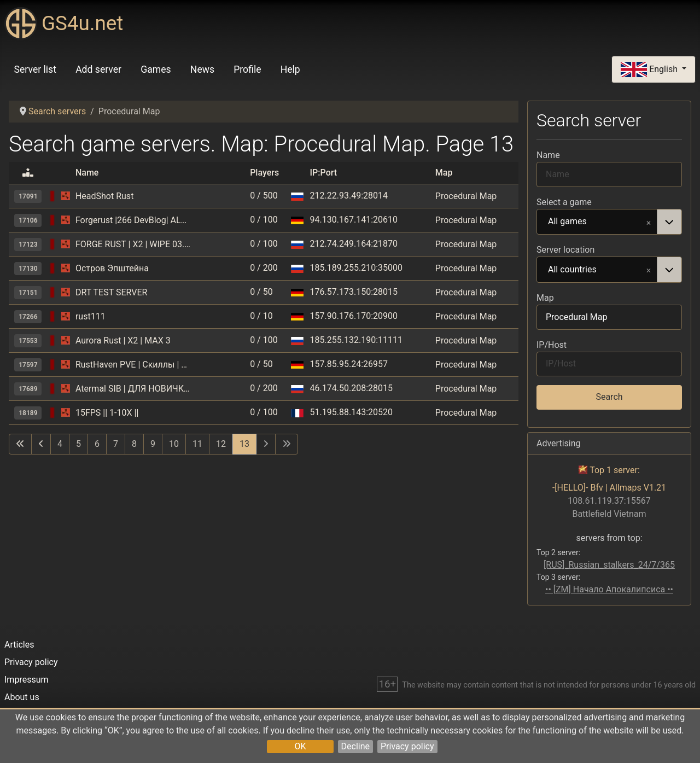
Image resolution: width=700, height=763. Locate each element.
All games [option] (597, 222)
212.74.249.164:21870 (354, 244)
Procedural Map (466, 196)
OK (300, 746)
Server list (35, 69)
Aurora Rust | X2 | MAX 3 (123, 340)
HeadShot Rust (104, 196)
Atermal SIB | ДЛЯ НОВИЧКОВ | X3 (133, 389)
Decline (355, 746)
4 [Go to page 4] (60, 444)
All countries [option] (597, 270)
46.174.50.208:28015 (351, 388)
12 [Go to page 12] (221, 444)
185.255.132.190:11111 (356, 340)
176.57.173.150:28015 (354, 292)
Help (290, 69)
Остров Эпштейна (112, 268)
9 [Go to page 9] (153, 444)
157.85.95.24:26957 (349, 364)
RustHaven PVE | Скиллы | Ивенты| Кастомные (133, 365)
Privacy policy (407, 746)
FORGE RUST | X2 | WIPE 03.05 (133, 244)
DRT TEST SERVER (111, 292)
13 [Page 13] (244, 444)
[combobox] (609, 222)
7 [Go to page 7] (116, 444)
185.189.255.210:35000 (356, 268)
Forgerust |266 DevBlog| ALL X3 (133, 220)
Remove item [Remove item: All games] (649, 222)
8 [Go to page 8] (134, 444)
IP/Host (552, 345)
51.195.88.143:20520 (351, 412)
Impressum (27, 680)
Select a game (564, 202)
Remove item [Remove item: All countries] (649, 270)
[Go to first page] (20, 444)
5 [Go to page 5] (78, 444)
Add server (98, 69)
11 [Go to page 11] (197, 444)
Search (609, 397)
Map (545, 298)
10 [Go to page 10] (174, 444)
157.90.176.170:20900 (354, 316)
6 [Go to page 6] (97, 444)
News (202, 69)
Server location (565, 250)
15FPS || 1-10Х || (107, 413)
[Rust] (66, 196)
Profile (247, 69)
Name (548, 155)
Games (156, 69)
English (650, 70)
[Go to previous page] (41, 444)
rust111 (91, 316)
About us (22, 697)
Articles (19, 645)
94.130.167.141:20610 (354, 220)
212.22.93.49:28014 (349, 196)
